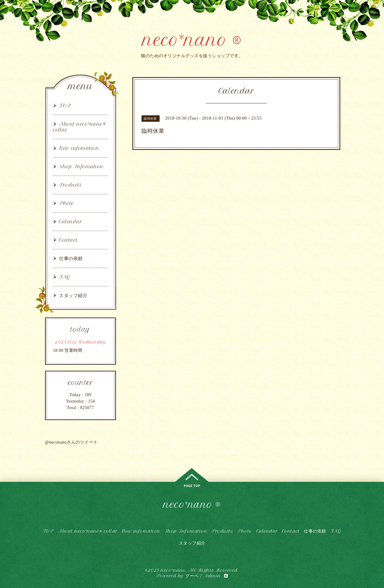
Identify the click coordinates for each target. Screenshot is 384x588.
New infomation (79, 148)
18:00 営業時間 (68, 350)
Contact (68, 240)
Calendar (71, 222)
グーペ (192, 576)
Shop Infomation (81, 167)
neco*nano (173, 570)
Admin (212, 576)
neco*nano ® (192, 40)
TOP (65, 106)
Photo (67, 203)
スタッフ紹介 (73, 295)
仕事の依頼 (71, 258)
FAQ (65, 277)
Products (70, 185)
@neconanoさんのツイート (71, 442)
